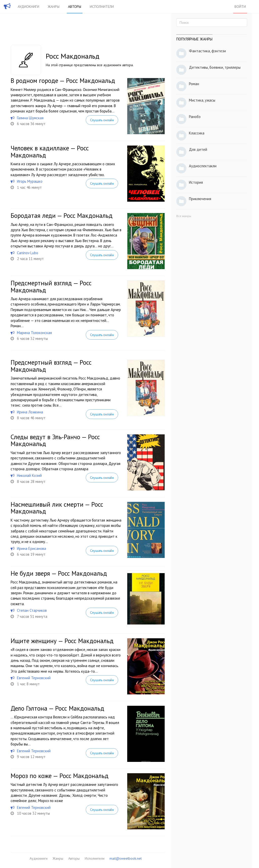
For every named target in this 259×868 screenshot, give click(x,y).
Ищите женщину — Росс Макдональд (62, 641)
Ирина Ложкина (30, 412)
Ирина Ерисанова (31, 548)
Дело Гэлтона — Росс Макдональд (57, 708)
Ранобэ (195, 117)
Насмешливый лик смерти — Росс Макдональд (57, 508)
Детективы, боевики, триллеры (215, 67)
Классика (197, 133)
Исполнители (102, 7)
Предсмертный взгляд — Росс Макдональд (51, 287)
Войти (240, 7)
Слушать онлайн (102, 120)
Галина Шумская (30, 118)
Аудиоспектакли (203, 166)
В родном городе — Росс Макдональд (63, 81)
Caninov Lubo (28, 253)
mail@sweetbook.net (126, 858)
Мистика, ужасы (202, 100)
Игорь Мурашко (30, 181)
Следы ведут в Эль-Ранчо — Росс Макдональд (55, 440)
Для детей (198, 149)
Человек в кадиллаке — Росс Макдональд (50, 152)
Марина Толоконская (34, 333)
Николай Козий (29, 475)
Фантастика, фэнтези (207, 51)
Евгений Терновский (34, 678)
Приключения (200, 199)
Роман (194, 84)
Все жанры (184, 216)
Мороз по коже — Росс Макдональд (60, 776)
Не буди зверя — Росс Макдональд (59, 573)
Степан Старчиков (32, 610)
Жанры (54, 7)
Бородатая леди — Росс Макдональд (62, 216)
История (196, 182)
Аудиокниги (28, 7)
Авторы (75, 7)
